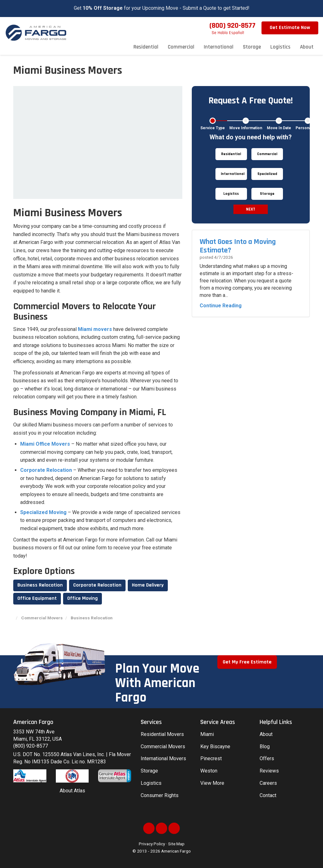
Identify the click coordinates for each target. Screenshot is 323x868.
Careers (268, 783)
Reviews (269, 771)
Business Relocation (40, 585)
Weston (209, 771)
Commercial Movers (163, 746)
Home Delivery (148, 585)
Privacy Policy (152, 844)
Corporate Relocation (46, 470)
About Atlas (72, 791)
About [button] (307, 47)
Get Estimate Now (290, 28)
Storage (149, 771)
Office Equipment (37, 598)
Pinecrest (211, 758)
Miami (207, 734)
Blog (265, 746)
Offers (267, 758)
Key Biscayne (215, 746)
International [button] (219, 47)
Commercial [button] (181, 47)
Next (251, 209)
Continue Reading (221, 306)
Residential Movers (162, 734)
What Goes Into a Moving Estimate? (238, 246)
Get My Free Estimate (247, 662)
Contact (268, 795)
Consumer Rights (160, 795)
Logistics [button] (280, 47)
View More (212, 783)
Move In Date (279, 128)
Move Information (246, 128)
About (266, 734)
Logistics (151, 783)
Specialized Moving (43, 512)
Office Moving (82, 598)
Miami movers (95, 329)
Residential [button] (146, 47)
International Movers (163, 758)
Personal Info (308, 128)
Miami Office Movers (45, 444)
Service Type (213, 128)
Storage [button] (252, 47)
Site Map (176, 844)
